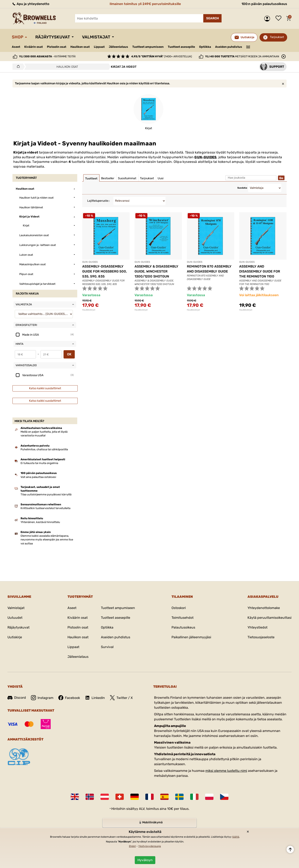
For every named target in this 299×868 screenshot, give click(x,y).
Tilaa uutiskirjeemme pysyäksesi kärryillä (46, 494)
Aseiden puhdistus (229, 47)
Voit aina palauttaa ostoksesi (38, 477)
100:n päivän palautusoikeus (264, 4)
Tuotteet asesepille (181, 47)
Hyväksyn (145, 860)
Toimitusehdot (183, 618)
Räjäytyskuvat (53, 37)
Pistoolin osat (57, 47)
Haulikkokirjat (89, 310)
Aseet (16, 47)
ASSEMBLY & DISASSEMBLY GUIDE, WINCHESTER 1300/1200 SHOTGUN (156, 271)
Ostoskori (179, 608)
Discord (17, 698)
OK (69, 354)
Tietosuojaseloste (261, 637)
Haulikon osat (80, 47)
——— (248, 47)
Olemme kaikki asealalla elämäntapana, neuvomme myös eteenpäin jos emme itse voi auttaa (47, 540)
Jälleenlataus (118, 47)
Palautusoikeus (183, 627)
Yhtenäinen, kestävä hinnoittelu (40, 522)
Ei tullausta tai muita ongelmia (39, 463)
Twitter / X (121, 698)
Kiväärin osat (34, 47)
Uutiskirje (15, 637)
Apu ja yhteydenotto (31, 4)
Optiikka (205, 47)
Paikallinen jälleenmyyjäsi (191, 637)
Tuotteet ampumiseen (148, 47)
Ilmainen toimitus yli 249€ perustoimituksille (145, 4)
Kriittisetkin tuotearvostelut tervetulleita (45, 508)
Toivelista (279, 18)
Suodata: (242, 188)
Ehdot (132, 846)
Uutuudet (15, 618)
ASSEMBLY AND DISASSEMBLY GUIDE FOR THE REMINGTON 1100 (260, 271)
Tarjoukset (277, 37)
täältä (236, 837)
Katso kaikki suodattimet (45, 388)
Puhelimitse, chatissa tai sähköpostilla (44, 449)
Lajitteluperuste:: (99, 201)
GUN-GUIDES (205, 157)
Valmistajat (96, 37)
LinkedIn (95, 698)
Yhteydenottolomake (264, 608)
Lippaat (99, 47)
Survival (107, 647)
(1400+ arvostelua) (162, 56)
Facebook (69, 698)
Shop (18, 37)
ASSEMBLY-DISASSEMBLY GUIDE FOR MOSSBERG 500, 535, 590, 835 (105, 271)
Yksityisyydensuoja (150, 846)
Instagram (42, 698)
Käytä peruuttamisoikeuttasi (270, 618)
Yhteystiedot (257, 627)
